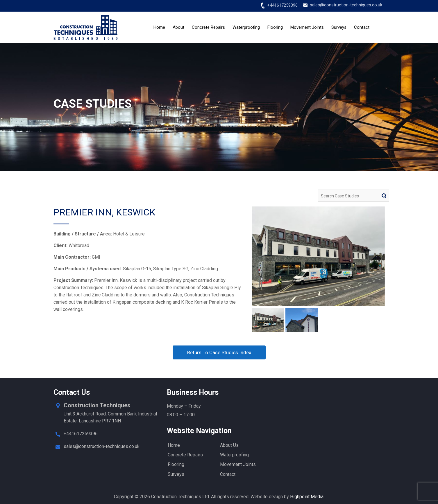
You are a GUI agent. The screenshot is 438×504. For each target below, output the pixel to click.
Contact (362, 27)
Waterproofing (246, 27)
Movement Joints (307, 27)
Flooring (275, 27)
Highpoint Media (307, 497)
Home (159, 27)
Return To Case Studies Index (219, 352)
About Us (229, 445)
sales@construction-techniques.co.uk (346, 5)
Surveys (339, 27)
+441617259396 (282, 5)
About (178, 27)
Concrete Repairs (208, 27)
